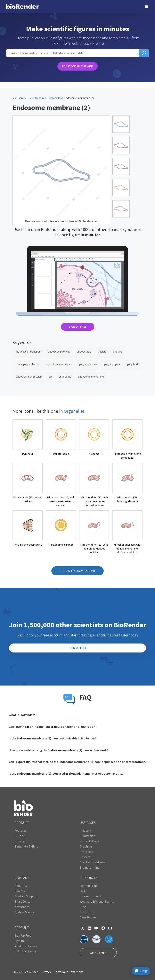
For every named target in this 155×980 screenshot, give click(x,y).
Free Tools (87, 912)
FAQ (82, 891)
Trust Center (23, 901)
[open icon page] (28, 440)
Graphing (86, 846)
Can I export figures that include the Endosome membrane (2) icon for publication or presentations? (78, 762)
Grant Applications (92, 862)
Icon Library (19, 98)
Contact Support (26, 896)
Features (20, 831)
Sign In (19, 941)
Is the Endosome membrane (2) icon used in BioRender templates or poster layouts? (66, 773)
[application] (140, 971)
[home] (23, 7)
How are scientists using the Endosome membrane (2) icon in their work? (58, 750)
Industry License (25, 951)
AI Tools (20, 836)
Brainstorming (90, 867)
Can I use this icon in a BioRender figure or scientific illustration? (53, 727)
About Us (21, 886)
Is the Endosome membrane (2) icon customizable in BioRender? (53, 738)
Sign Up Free (23, 935)
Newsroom (22, 907)
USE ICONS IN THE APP (77, 66)
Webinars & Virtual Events (97, 901)
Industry (85, 831)
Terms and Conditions (69, 972)
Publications (88, 836)
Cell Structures (37, 98)
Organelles (55, 98)
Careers (20, 891)
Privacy (46, 972)
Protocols (86, 852)
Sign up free (98, 953)
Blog (83, 907)
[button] (146, 7)
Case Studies (88, 917)
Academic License (26, 946)
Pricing (19, 841)
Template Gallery (26, 846)
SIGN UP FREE (78, 327)
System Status (24, 912)
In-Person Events (91, 896)
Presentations (89, 841)
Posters (85, 857)
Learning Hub (89, 886)
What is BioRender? (22, 715)
